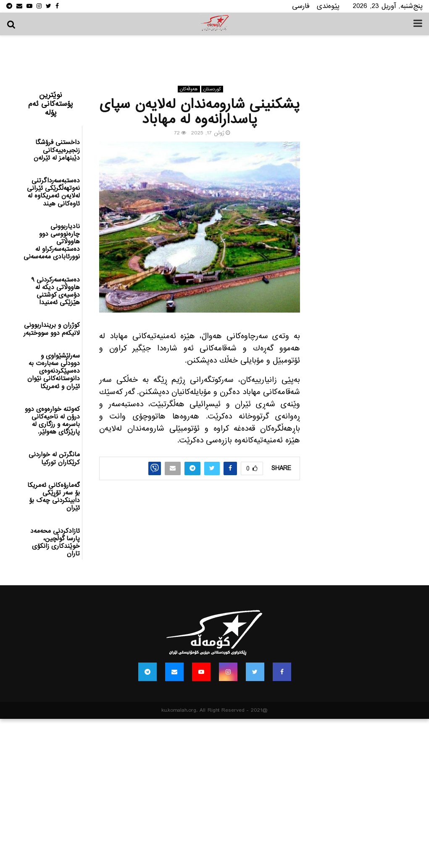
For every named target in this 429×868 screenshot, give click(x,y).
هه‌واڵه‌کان (189, 89)
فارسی (301, 6)
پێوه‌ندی (328, 6)
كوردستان (212, 89)
